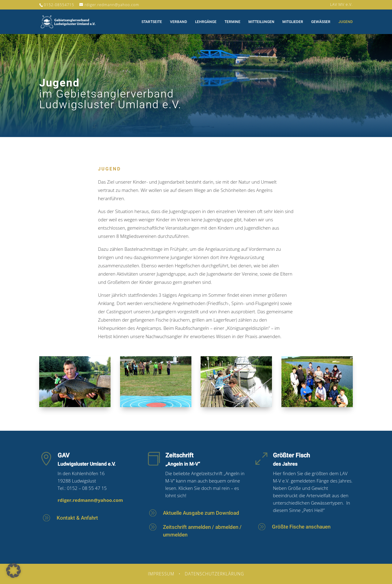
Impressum (161, 574)
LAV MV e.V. (341, 5)
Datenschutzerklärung (214, 574)
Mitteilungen (261, 22)
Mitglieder (293, 22)
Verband (179, 22)
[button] (13, 571)
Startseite (152, 22)
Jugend (346, 22)
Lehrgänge (206, 22)
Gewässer (321, 22)
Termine (232, 22)
